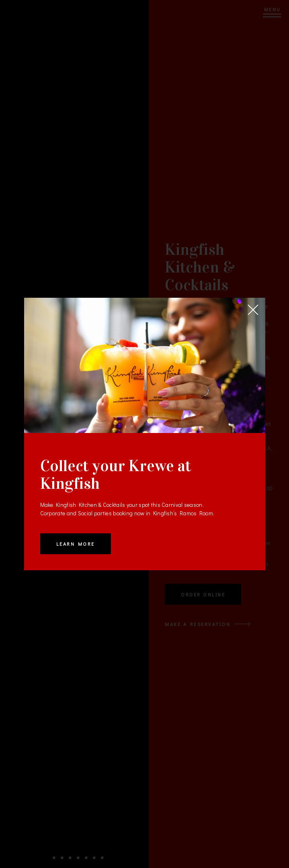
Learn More (76, 544)
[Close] (253, 310)
